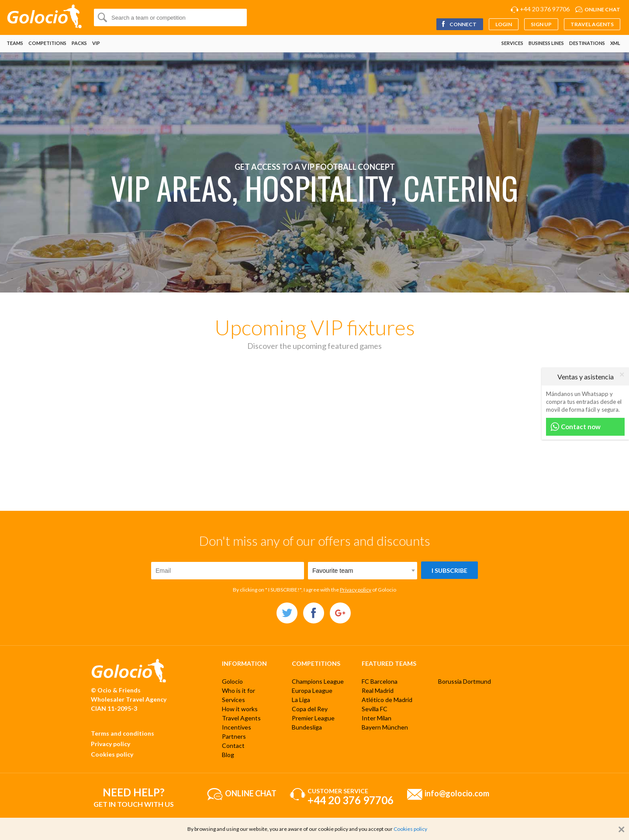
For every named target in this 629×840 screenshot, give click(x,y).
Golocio (232, 681)
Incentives (237, 727)
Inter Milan (377, 718)
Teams (15, 43)
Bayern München (385, 727)
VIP (96, 43)
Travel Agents (592, 24)
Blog (228, 755)
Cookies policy (112, 754)
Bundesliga (307, 727)
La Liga (301, 700)
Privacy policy (356, 590)
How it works (240, 709)
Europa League (312, 690)
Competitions (47, 43)
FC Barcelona (380, 681)
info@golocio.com (457, 793)
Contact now (575, 427)
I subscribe (449, 570)
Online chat (602, 9)
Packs (79, 43)
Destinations (587, 43)
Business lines (546, 43)
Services (512, 43)
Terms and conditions (123, 733)
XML (615, 43)
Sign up (541, 24)
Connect (458, 24)
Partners (234, 736)
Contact (233, 745)
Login (504, 24)
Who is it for (238, 690)
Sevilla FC (375, 709)
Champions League (318, 681)
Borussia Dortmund (465, 681)
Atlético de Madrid (387, 700)
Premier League (313, 718)
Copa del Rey (310, 709)
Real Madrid (378, 690)
